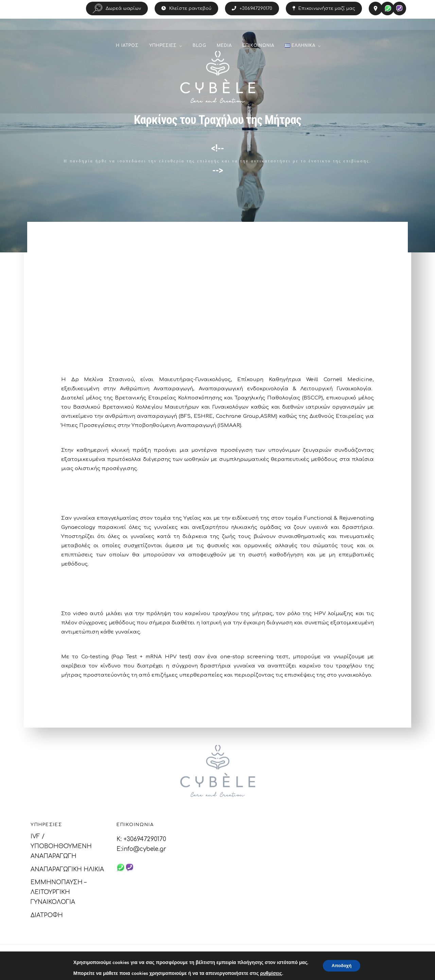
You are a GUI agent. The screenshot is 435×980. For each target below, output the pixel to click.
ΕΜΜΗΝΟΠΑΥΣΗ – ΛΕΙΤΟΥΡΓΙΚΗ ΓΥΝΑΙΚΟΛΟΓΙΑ (58, 892)
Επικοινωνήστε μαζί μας (324, 8)
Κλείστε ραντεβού (186, 8)
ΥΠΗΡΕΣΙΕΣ (163, 48)
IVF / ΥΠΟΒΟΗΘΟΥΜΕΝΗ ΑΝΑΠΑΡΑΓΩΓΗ (61, 846)
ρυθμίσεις (269, 974)
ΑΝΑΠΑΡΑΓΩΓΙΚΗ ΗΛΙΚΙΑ (67, 869)
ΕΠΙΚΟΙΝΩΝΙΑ (258, 48)
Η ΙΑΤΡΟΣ (127, 48)
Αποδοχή (342, 966)
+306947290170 (252, 8)
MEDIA (224, 48)
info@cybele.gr (144, 849)
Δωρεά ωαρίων (117, 8)
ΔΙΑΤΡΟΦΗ (47, 915)
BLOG (199, 48)
